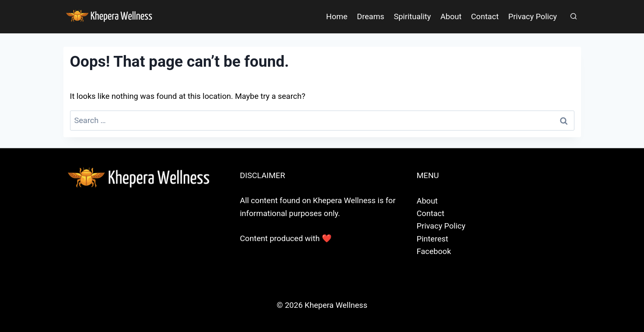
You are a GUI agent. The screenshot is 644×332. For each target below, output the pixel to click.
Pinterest (433, 239)
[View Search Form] (574, 17)
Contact (485, 16)
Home (337, 16)
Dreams (371, 16)
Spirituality (412, 16)
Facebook (434, 251)
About (451, 16)
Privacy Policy (532, 16)
